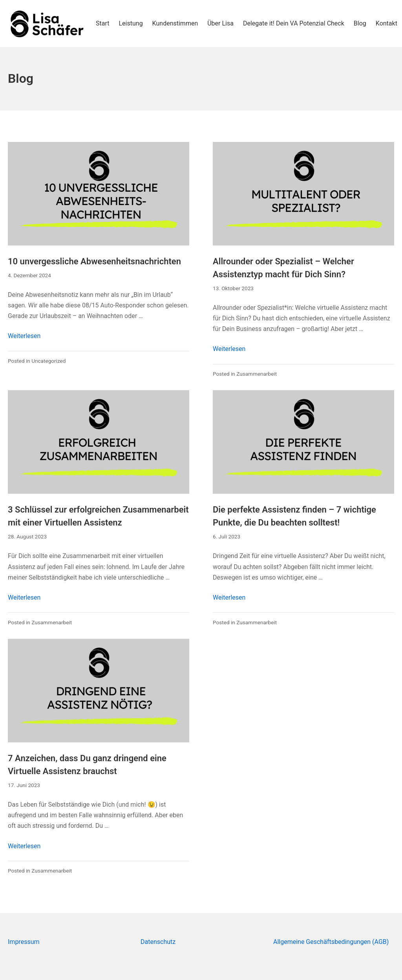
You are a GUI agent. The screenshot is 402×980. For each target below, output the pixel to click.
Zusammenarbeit (257, 374)
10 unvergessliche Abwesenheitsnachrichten (94, 261)
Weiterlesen (24, 336)
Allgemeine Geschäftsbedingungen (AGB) (331, 942)
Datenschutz (158, 942)
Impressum (24, 942)
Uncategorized (48, 361)
